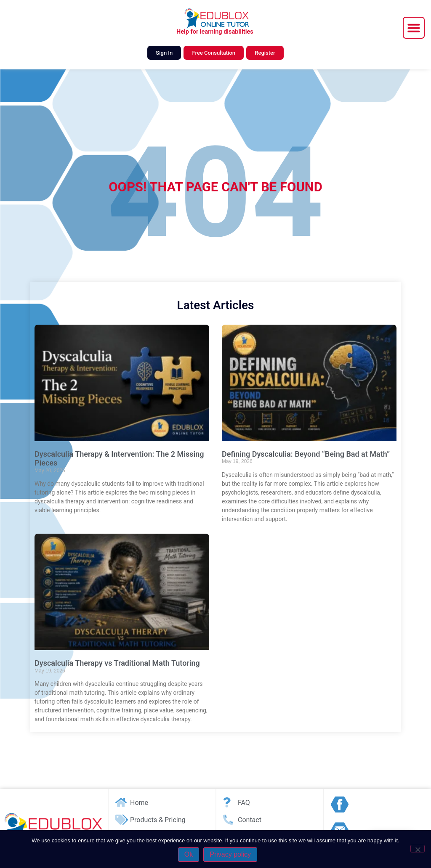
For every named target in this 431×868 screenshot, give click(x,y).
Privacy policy (230, 854)
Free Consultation (214, 53)
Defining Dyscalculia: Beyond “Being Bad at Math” (306, 454)
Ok (189, 854)
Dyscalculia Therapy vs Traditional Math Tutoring (117, 663)
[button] (414, 28)
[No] (418, 849)
